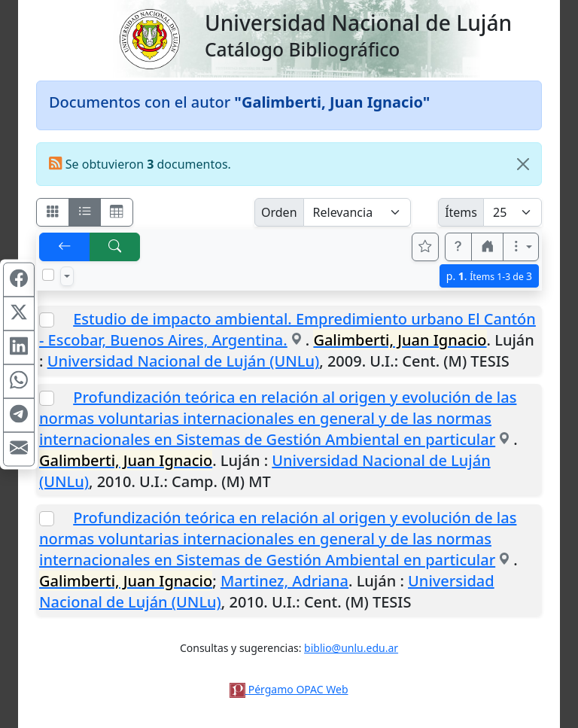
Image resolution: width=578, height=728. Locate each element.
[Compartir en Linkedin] (19, 347)
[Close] (523, 164)
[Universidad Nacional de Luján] (149, 38)
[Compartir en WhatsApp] (19, 381)
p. (489, 276)
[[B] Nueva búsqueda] (115, 247)
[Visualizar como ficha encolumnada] (85, 212)
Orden (279, 212)
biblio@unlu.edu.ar (351, 648)
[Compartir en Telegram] (19, 415)
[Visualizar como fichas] (53, 212)
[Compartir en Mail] (19, 449)
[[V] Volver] (65, 247)
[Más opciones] (521, 247)
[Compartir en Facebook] (19, 279)
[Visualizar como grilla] (117, 212)
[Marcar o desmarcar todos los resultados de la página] (48, 275)
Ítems (461, 212)
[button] (458, 247)
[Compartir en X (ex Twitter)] (19, 313)
